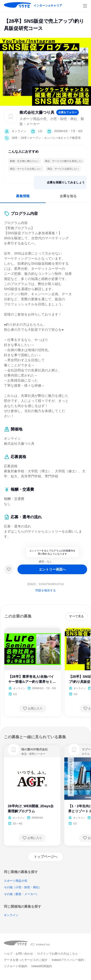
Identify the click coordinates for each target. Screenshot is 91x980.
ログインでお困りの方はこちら (58, 954)
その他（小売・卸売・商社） (23, 887)
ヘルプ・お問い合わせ (18, 954)
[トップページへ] (46, 857)
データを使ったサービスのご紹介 (26, 960)
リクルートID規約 (16, 966)
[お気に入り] (9, 569)
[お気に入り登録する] (33, 709)
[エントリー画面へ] (52, 569)
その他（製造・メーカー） (21, 894)
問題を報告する (46, 590)
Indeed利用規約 (42, 966)
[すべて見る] (76, 616)
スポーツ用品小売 (16, 881)
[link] (14, 750)
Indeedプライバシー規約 (68, 960)
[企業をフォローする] (68, 112)
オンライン (11, 915)
